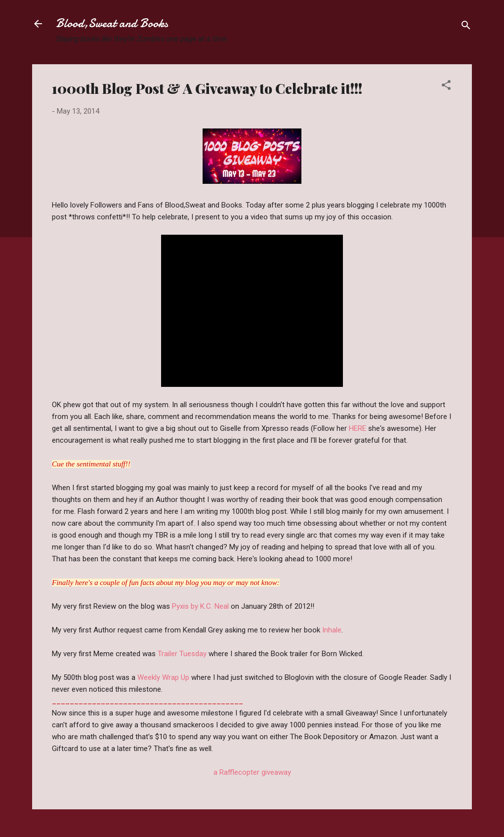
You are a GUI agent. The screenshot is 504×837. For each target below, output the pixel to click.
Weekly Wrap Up (164, 677)
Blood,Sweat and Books (112, 23)
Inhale (332, 630)
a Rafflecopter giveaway (252, 772)
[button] (446, 87)
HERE (358, 428)
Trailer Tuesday (183, 654)
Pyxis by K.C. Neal (200, 606)
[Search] (466, 27)
